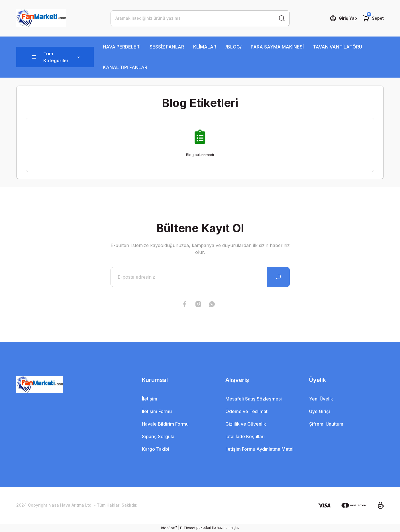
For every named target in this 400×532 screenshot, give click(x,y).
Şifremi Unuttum (326, 424)
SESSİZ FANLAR (167, 47)
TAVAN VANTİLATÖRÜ (337, 47)
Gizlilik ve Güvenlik (246, 424)
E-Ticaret (188, 528)
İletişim (150, 399)
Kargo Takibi (156, 449)
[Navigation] (55, 57)
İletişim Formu (157, 411)
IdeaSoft (169, 528)
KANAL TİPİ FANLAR (125, 67)
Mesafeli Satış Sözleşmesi (254, 399)
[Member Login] (343, 18)
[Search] (200, 18)
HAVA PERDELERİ (122, 47)
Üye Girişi (320, 411)
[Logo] (41, 18)
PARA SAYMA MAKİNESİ (277, 47)
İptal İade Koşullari (245, 436)
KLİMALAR (205, 47)
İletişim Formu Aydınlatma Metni (259, 449)
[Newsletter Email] (200, 277)
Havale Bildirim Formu (165, 424)
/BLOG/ (233, 47)
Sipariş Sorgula (158, 436)
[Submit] (278, 277)
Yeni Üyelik (321, 399)
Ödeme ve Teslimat (246, 411)
